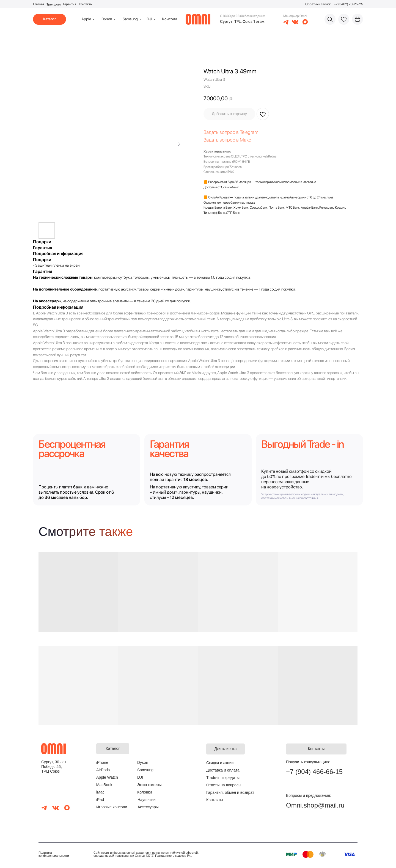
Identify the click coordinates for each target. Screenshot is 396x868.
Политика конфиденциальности (54, 854)
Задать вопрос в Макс (227, 140)
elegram (250, 132)
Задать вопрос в (222, 132)
